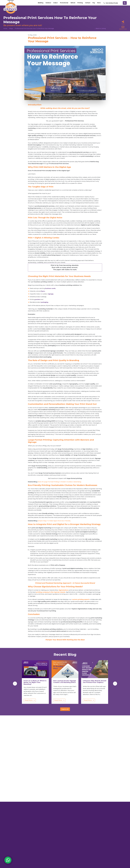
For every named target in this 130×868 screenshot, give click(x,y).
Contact (87, 3)
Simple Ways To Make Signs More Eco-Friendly (54, 521)
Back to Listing (101, 28)
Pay (93, 3)
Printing (79, 3)
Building (39, 3)
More (99, 3)
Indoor (54, 3)
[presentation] (15, 684)
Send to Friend (123, 28)
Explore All (65, 709)
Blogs (11, 28)
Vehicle (72, 3)
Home (5, 28)
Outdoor (47, 3)
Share (123, 22)
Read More (30, 700)
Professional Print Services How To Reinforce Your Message (34, 28)
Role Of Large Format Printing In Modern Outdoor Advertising (60, 482)
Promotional (63, 3)
